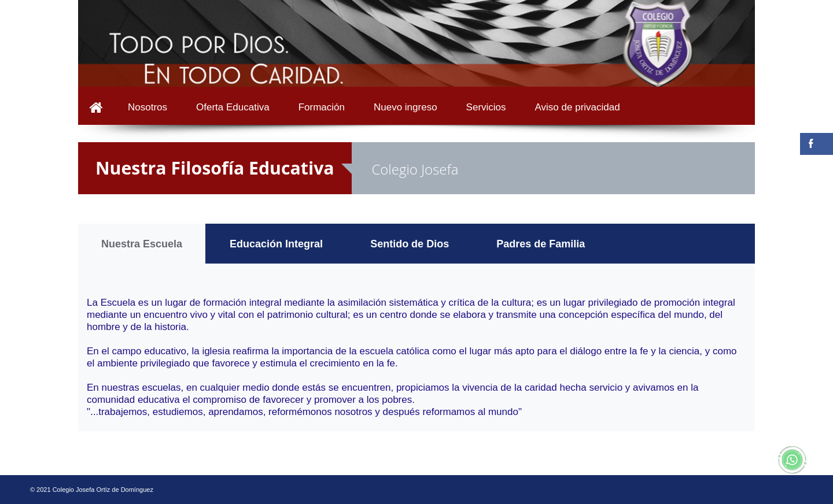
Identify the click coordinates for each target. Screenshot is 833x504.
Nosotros (148, 107)
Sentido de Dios (410, 244)
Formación (322, 107)
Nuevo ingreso (406, 107)
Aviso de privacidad (578, 107)
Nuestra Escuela (142, 244)
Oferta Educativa (233, 107)
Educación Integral (276, 244)
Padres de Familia (541, 244)
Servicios (486, 107)
